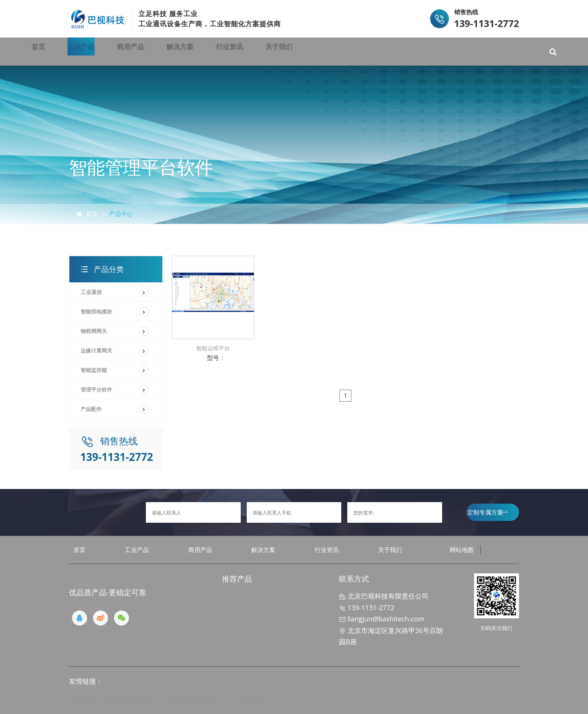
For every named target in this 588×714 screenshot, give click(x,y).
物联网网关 (94, 331)
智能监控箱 (94, 370)
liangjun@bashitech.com (382, 619)
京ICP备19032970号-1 (235, 700)
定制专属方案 (487, 512)
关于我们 (393, 51)
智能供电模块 (96, 311)
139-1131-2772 (367, 607)
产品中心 (121, 214)
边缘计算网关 (96, 350)
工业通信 (91, 292)
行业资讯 (325, 51)
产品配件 (91, 409)
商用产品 (189, 51)
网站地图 (462, 550)
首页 (59, 51)
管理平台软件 (96, 389)
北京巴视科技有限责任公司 (384, 596)
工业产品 (120, 51)
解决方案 (257, 51)
